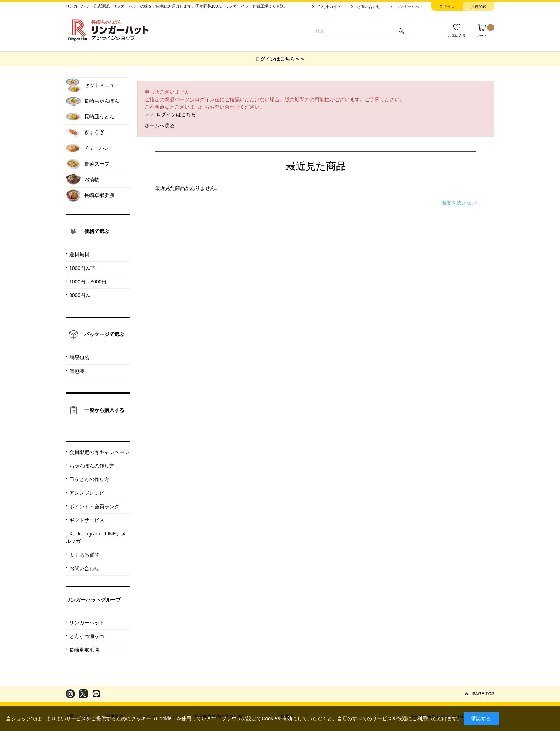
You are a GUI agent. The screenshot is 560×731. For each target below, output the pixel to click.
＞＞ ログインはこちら (170, 114)
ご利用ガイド (329, 6)
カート (485, 31)
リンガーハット (410, 6)
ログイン (447, 6)
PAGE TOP (483, 694)
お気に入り (457, 36)
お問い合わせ (369, 6)
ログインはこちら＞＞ (280, 59)
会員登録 (479, 6)
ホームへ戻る (160, 125)
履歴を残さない (459, 203)
